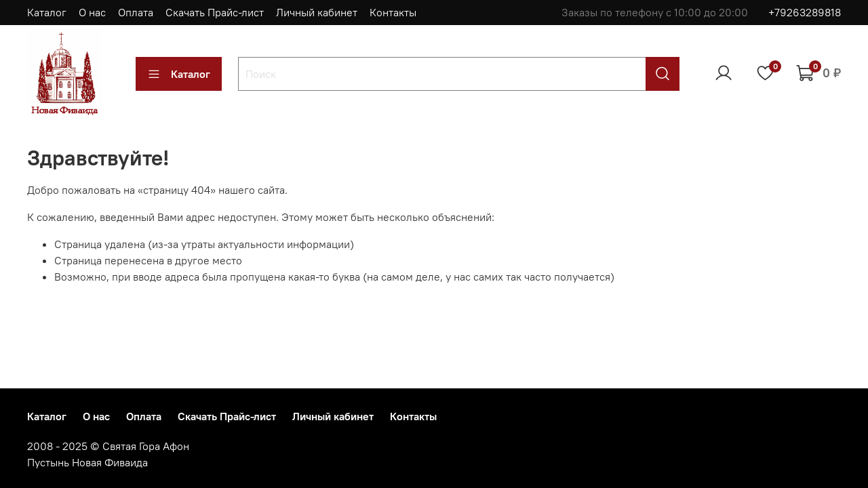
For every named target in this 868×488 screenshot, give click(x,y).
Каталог (47, 12)
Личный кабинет (317, 12)
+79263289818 (805, 12)
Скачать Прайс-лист (215, 12)
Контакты (393, 12)
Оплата (136, 12)
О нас (92, 12)
